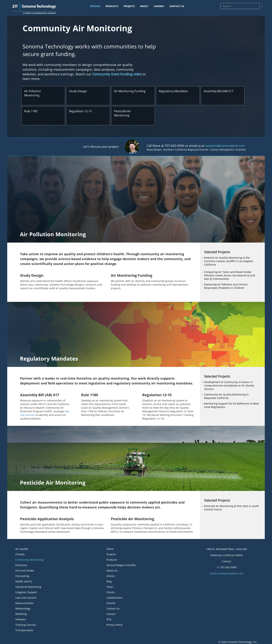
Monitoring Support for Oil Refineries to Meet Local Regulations (232, 405)
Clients (111, 592)
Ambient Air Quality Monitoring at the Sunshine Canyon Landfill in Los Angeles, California (229, 261)
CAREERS (159, 6)
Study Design (78, 91)
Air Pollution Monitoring (33, 93)
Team (110, 587)
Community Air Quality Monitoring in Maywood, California (226, 396)
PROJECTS (129, 6)
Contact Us (113, 608)
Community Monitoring (29, 560)
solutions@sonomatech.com (225, 146)
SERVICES (95, 6)
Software (21, 619)
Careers (111, 614)
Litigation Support (26, 592)
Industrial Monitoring (28, 587)
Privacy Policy (114, 625)
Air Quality (22, 549)
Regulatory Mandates (173, 91)
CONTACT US (177, 6)
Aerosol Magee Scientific (121, 565)
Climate (20, 554)
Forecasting (22, 576)
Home (110, 549)
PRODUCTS (112, 6)
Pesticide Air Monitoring (122, 113)
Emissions (21, 565)
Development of (229, 385)
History (111, 576)
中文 (109, 619)
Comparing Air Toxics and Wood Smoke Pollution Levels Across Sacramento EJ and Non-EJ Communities (230, 275)
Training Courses (26, 625)
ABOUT (144, 6)
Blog (109, 581)
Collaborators (115, 598)
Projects (111, 554)
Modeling (21, 614)
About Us (112, 571)
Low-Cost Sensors (26, 598)
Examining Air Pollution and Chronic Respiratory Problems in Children (226, 286)
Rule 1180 (31, 111)
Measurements (24, 603)
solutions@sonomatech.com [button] (226, 573)
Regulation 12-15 (80, 111)
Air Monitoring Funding (130, 91)
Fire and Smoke (25, 571)
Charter (111, 603)
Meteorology (23, 608)
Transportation (24, 630)
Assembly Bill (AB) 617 (218, 91)
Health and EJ (23, 581)
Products (112, 560)
